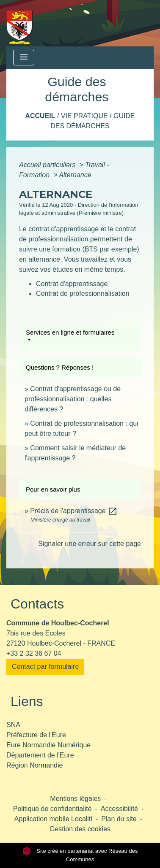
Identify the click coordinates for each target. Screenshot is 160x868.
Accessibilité (119, 809)
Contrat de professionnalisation (83, 293)
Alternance (75, 175)
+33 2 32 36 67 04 (34, 653)
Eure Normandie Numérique (48, 745)
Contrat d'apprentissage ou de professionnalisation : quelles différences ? (73, 399)
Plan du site (119, 819)
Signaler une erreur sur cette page (90, 544)
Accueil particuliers (48, 165)
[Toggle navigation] (24, 58)
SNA (13, 725)
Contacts (37, 604)
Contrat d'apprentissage (72, 284)
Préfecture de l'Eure (36, 735)
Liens (27, 701)
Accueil (40, 116)
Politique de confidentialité (52, 809)
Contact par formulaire (45, 667)
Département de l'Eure (40, 755)
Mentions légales (75, 799)
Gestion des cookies (80, 829)
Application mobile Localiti (53, 819)
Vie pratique (84, 116)
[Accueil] (20, 23)
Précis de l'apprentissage (74, 511)
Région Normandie (34, 765)
